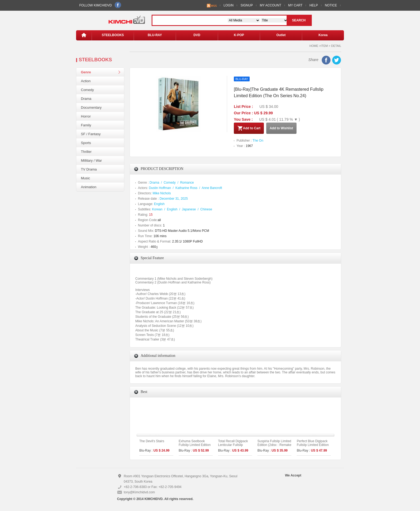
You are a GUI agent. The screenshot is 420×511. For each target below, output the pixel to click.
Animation (89, 187)
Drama (86, 99)
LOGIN (229, 5)
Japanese (189, 209)
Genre (86, 72)
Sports (86, 143)
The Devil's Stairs (152, 441)
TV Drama (89, 169)
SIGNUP (247, 5)
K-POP (239, 35)
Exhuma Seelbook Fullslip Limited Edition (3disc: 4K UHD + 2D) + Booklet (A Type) (196, 447)
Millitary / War (91, 160)
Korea (323, 35)
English (159, 204)
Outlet (281, 35)
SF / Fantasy (91, 134)
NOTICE (331, 5)
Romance (187, 183)
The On (258, 141)
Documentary (91, 107)
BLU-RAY (155, 35)
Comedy (87, 90)
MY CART (295, 5)
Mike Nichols (162, 193)
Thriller (86, 152)
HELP (314, 5)
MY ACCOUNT (271, 5)
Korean (157, 209)
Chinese (206, 209)
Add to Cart (249, 128)
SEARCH (299, 20)
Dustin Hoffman (160, 188)
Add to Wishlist (281, 128)
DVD (197, 35)
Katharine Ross (186, 188)
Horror (86, 116)
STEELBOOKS (113, 35)
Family (86, 125)
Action (86, 81)
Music (85, 178)
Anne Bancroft (212, 188)
